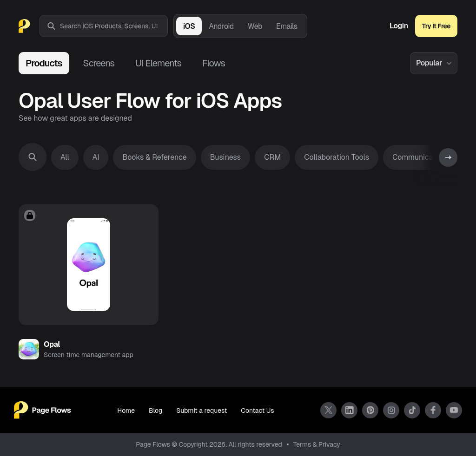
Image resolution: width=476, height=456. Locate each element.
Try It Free (436, 26)
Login (399, 26)
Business (226, 157)
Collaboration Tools (337, 157)
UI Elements (158, 63)
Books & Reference (154, 157)
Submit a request (202, 410)
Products (44, 63)
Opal (52, 344)
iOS (189, 26)
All (65, 157)
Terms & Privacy (317, 444)
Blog (155, 410)
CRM (272, 157)
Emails (287, 26)
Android (221, 26)
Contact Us (257, 410)
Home (126, 410)
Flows (214, 63)
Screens (99, 63)
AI (96, 157)
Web (255, 26)
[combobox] (114, 26)
